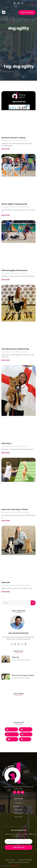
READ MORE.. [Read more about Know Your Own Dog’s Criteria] (6, 521)
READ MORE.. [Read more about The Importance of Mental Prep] (6, 360)
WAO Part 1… (7, 443)
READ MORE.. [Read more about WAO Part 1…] (6, 453)
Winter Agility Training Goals (14, 204)
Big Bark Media (14, 866)
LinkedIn (25, 739)
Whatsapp (12, 734)
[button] (4, 12)
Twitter (12, 739)
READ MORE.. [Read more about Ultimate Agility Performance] (6, 280)
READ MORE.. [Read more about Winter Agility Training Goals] (6, 215)
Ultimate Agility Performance (14, 270)
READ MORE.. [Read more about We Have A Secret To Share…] (6, 149)
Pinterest (26, 734)
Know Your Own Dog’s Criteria (15, 509)
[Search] (33, 603)
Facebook (11, 729)
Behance (26, 729)
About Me (6, 582)
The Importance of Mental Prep (15, 349)
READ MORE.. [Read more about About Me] (6, 592)
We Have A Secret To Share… (14, 138)
